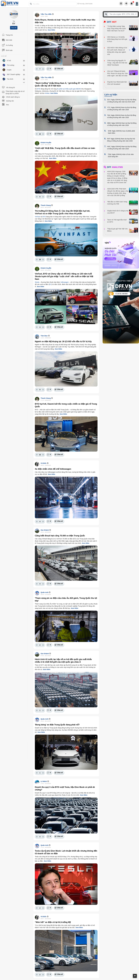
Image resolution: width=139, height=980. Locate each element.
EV (50, 284)
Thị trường (10, 65)
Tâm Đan (44, 336)
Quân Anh (45, 592)
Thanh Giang (46, 205)
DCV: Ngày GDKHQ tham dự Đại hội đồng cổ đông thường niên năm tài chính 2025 (122, 101)
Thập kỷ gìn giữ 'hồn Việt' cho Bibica (117, 230)
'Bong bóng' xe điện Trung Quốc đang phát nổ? (57, 725)
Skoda (37, 282)
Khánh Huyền (46, 143)
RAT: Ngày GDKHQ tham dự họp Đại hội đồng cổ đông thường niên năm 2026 (121, 140)
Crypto (9, 70)
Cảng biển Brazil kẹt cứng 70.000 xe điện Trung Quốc (60, 536)
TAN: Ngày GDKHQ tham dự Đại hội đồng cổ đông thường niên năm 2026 (122, 116)
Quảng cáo (10, 101)
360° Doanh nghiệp (13, 74)
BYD (39, 89)
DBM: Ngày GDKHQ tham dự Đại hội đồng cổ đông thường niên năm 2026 (122, 124)
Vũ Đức (44, 463)
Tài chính (10, 79)
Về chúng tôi (10, 88)
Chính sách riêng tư (13, 97)
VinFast (37, 217)
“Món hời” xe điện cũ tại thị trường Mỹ (53, 922)
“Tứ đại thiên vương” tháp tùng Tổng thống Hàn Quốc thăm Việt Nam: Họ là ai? (117, 29)
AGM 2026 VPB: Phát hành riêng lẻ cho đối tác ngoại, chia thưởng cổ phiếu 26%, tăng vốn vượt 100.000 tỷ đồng (118, 192)
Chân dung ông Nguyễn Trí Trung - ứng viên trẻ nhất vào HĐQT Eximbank (117, 63)
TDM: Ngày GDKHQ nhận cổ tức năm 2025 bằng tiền (121, 155)
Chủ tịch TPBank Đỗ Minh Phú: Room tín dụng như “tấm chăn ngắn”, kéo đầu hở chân (117, 73)
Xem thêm (51, 30)
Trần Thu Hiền (46, 14)
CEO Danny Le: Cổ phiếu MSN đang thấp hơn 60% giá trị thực (117, 39)
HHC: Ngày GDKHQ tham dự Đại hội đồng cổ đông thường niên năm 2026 (122, 148)
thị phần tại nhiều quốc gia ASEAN (69, 89)
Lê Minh (44, 781)
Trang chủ (9, 35)
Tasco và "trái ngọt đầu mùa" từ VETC (117, 221)
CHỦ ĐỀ (4, 56)
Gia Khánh (45, 530)
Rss (8, 105)
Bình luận (9, 50)
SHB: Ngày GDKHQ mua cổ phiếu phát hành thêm (121, 132)
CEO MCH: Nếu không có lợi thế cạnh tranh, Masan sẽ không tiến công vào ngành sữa (117, 51)
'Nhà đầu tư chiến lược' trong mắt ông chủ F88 (117, 203)
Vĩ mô (9, 61)
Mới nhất (9, 40)
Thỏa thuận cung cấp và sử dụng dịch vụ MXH (15, 92)
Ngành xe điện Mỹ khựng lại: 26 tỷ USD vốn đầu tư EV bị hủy (63, 341)
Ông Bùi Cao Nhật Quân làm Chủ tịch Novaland (117, 83)
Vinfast (47, 93)
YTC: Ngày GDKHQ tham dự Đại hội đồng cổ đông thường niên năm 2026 (122, 109)
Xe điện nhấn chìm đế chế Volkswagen (53, 469)
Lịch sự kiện (111, 95)
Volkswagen (65, 282)
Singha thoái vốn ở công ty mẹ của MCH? (118, 212)
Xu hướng (9, 45)
